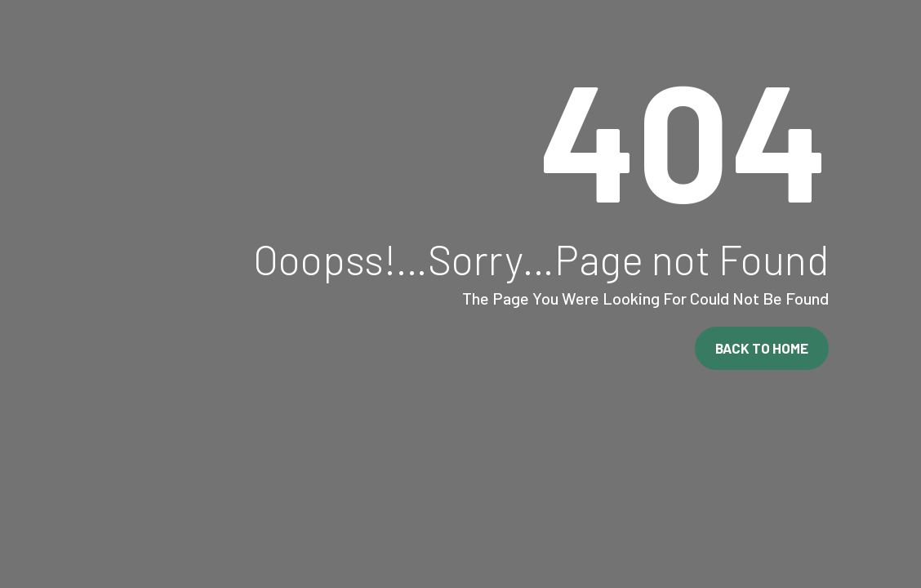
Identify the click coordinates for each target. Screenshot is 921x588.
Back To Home (762, 348)
